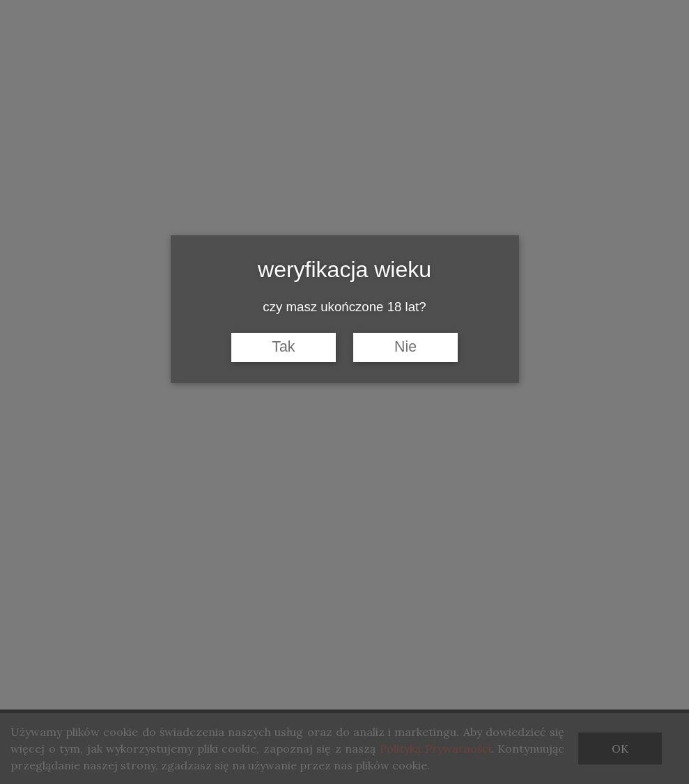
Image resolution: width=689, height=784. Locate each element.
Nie (405, 347)
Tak (283, 347)
